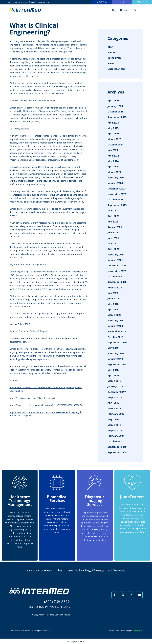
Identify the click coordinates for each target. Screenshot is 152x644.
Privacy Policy (38, 615)
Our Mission (102, 2)
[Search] (135, 10)
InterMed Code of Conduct (58, 615)
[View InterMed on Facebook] (115, 595)
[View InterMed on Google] (123, 595)
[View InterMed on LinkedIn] (131, 595)
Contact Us (142, 2)
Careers (122, 2)
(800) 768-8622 (118, 10)
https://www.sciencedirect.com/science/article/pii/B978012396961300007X (46, 405)
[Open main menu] (145, 10)
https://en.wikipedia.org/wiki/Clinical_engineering (33, 398)
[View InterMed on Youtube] (139, 595)
